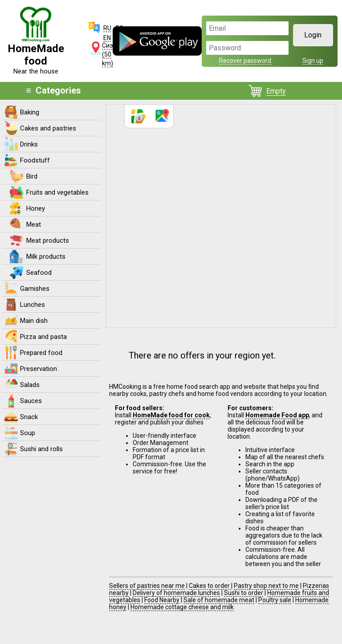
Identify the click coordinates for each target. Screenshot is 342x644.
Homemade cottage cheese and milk (182, 607)
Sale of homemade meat (219, 600)
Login (313, 35)
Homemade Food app (277, 415)
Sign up (313, 61)
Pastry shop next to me (266, 586)
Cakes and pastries (48, 128)
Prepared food (41, 353)
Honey (36, 208)
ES (120, 28)
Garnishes (35, 289)
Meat (34, 224)
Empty (276, 91)
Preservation (39, 369)
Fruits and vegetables (57, 192)
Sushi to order (244, 593)
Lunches (33, 305)
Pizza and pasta (43, 337)
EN (107, 38)
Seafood (39, 273)
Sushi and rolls (41, 449)
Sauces (31, 401)
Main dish (34, 321)
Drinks (29, 144)
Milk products (46, 257)
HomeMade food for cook (171, 415)
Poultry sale (275, 600)
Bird (32, 176)
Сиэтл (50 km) (110, 54)
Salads (30, 385)
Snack (29, 417)
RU (107, 28)
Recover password (245, 61)
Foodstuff (35, 160)
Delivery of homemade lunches (176, 593)
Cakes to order (210, 586)
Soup (28, 433)
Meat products (48, 240)
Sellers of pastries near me (147, 586)
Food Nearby (162, 600)
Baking (30, 112)
